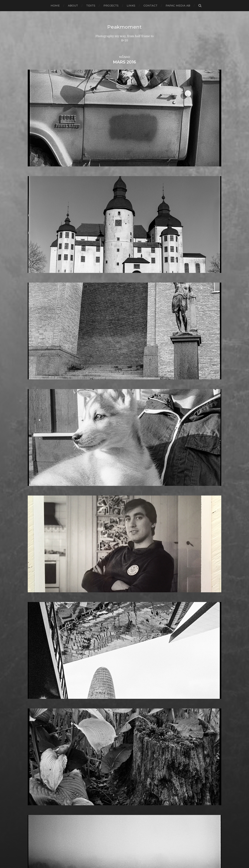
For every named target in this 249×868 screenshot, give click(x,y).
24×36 (99, 377)
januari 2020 (37, 419)
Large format (104, 642)
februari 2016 (37, 559)
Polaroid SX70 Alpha (110, 728)
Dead (99, 472)
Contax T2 (102, 460)
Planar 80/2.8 (105, 713)
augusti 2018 (37, 469)
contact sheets (106, 457)
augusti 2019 (37, 433)
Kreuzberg (103, 630)
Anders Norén (131, 855)
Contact (150, 6)
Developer (103, 481)
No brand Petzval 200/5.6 (114, 681)
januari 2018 (37, 490)
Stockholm (103, 779)
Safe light (102, 752)
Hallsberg (102, 567)
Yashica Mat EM (106, 824)
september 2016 (40, 538)
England (101, 502)
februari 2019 (38, 451)
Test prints (103, 794)
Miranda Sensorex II (109, 669)
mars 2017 (35, 520)
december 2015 (39, 564)
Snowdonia (103, 770)
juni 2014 (34, 618)
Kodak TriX (103, 621)
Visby (99, 812)
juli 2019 (34, 436)
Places (100, 710)
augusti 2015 (37, 576)
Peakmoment (124, 27)
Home (55, 6)
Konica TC (102, 627)
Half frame (103, 564)
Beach (99, 416)
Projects (111, 6)
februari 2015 (37, 594)
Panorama (102, 696)
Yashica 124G (104, 821)
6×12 (98, 383)
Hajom (100, 562)
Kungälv (101, 633)
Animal (100, 407)
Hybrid (100, 576)
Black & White (105, 425)
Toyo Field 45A (106, 803)
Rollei (99, 737)
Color (99, 451)
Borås (99, 430)
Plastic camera (105, 716)
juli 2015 (34, 579)
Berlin (99, 422)
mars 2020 (36, 413)
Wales (99, 818)
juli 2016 (34, 544)
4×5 (97, 380)
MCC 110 (101, 663)
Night (99, 675)
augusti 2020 (38, 398)
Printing (101, 734)
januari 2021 (37, 383)
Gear (98, 544)
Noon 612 (102, 684)
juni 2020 (35, 404)
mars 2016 (35, 556)
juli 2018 (34, 472)
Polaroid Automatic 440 (112, 725)
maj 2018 (34, 478)
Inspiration (102, 597)
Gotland (101, 553)
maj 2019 (34, 442)
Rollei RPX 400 (106, 740)
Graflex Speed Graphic (111, 559)
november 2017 (39, 496)
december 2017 (39, 493)
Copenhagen (104, 463)
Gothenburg (104, 550)
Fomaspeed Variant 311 (111, 523)
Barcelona (102, 413)
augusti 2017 (37, 505)
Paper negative (106, 699)
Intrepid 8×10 (105, 603)
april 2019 (35, 445)
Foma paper (104, 514)
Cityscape (102, 448)
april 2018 (35, 481)
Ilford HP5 (102, 582)
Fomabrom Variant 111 (111, 517)
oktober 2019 (38, 427)
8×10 (98, 395)
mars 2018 (35, 484)
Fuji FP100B (104, 535)
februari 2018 (38, 487)
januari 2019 (37, 454)
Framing (101, 532)
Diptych (100, 487)
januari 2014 (37, 633)
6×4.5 (98, 386)
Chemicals (102, 445)
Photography (105, 704)
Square (100, 776)
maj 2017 (34, 514)
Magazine (102, 651)
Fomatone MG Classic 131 (113, 526)
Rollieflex (102, 746)
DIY (97, 490)
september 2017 (40, 502)
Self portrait (104, 758)
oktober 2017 (38, 499)
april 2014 (35, 624)
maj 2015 (34, 585)
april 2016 (35, 553)
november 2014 (39, 603)
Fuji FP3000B (105, 541)
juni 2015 (34, 582)
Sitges (99, 764)
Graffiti (100, 556)
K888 (99, 609)
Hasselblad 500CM (108, 570)
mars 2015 (35, 591)
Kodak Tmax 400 (107, 618)
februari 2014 (38, 630)
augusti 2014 (37, 612)
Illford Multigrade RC (110, 591)
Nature (100, 672)
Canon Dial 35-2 (106, 439)
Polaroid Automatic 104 (112, 722)
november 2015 (39, 567)
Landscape (103, 636)
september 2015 (40, 573)
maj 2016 (34, 550)
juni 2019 (34, 439)
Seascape (102, 755)
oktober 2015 (37, 570)
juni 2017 (34, 511)
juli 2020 (34, 401)
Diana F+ (101, 484)
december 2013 (39, 636)
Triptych (101, 806)
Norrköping (103, 687)
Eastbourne (104, 496)
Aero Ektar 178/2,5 (108, 401)
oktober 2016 (37, 535)
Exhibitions (103, 505)
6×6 (97, 389)
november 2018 (39, 460)
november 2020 (40, 389)
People (100, 701)
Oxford (100, 693)
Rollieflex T (103, 749)
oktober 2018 (38, 463)
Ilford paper (104, 588)
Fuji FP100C (103, 538)
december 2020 (40, 386)
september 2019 (40, 430)
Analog (100, 404)
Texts (91, 6)
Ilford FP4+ (103, 579)
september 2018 (40, 466)
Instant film (103, 600)
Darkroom (102, 469)
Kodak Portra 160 (107, 612)
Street (99, 782)
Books (99, 427)
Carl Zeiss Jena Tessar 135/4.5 (116, 442)
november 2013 (39, 639)
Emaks (100, 499)
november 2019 (39, 425)
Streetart (102, 785)
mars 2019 (35, 448)
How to (100, 573)
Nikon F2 (101, 678)
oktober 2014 (38, 606)
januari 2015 (37, 597)
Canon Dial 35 (105, 436)
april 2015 (35, 588)
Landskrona (103, 639)
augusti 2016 (37, 541)
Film (98, 511)
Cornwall (101, 466)
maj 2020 (35, 407)
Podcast (101, 719)
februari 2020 (38, 416)
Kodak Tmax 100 (107, 615)
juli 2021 (34, 374)
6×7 (97, 392)
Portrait (100, 731)
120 (97, 374)
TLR (98, 797)
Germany (102, 547)
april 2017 (35, 517)
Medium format (106, 666)
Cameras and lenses (109, 433)
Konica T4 (102, 624)
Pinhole (100, 707)
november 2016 (39, 532)
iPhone (100, 606)
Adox (99, 398)
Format (100, 529)
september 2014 (40, 609)
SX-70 (99, 791)
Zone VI (100, 827)
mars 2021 (35, 377)
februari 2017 (38, 523)
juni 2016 (34, 547)
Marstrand (102, 660)
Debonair (102, 475)
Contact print (105, 454)
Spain (99, 773)
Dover (99, 493)
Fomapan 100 (105, 520)
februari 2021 (38, 380)
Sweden (101, 788)
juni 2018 (34, 475)
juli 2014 (34, 615)
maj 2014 (34, 621)
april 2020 (35, 410)
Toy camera (103, 800)
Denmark (102, 478)
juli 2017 (34, 508)
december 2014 (39, 600)
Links (131, 6)
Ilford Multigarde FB (110, 585)
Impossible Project (108, 594)
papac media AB (178, 6)
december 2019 (39, 422)
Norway (100, 690)
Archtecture (104, 410)
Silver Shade (104, 761)
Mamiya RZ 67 (105, 654)
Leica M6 (101, 645)
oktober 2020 (38, 392)
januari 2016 (37, 562)
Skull (99, 767)
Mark (99, 657)
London (100, 648)
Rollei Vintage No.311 (110, 743)
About (73, 6)
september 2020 (40, 395)
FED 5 (99, 508)
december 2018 (39, 457)
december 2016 (39, 529)
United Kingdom (107, 809)
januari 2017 (37, 526)
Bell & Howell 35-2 (108, 419)
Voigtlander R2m (107, 815)
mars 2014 (35, 627)
